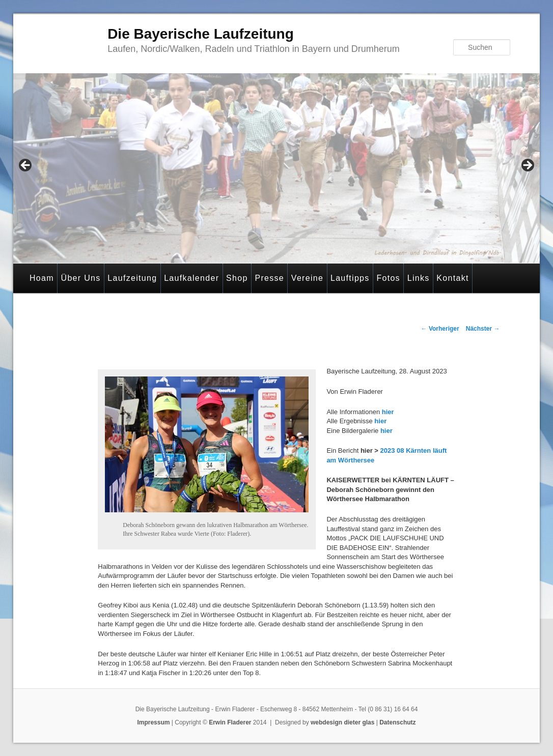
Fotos (388, 278)
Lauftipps (350, 278)
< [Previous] (26, 166)
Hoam (42, 278)
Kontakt (452, 278)
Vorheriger (440, 329)
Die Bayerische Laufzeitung (201, 34)
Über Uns (81, 278)
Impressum (153, 722)
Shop (237, 278)
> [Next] (527, 166)
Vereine (307, 278)
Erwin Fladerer (230, 722)
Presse (269, 278)
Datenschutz (397, 722)
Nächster (483, 329)
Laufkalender (191, 278)
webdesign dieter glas (342, 722)
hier (388, 412)
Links (419, 278)
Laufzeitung (132, 278)
